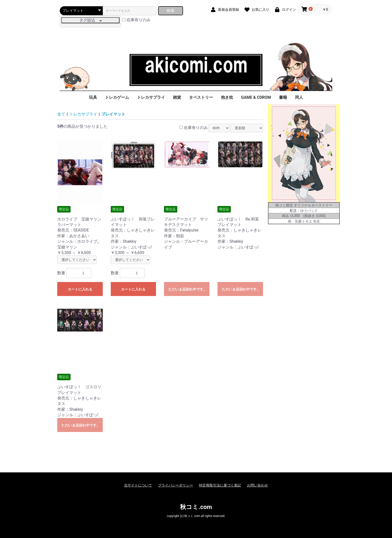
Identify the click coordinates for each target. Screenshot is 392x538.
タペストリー (201, 97)
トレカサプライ (151, 97)
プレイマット (113, 114)
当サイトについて (138, 485)
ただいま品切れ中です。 (187, 289)
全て (61, 114)
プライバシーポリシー (175, 485)
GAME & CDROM (256, 97)
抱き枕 (227, 97)
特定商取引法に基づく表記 (220, 485)
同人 (299, 97)
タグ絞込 (90, 20)
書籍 (283, 97)
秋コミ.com (196, 507)
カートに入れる (80, 289)
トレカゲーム (117, 97)
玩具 (93, 97)
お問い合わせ (257, 485)
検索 (170, 11)
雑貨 (177, 97)
